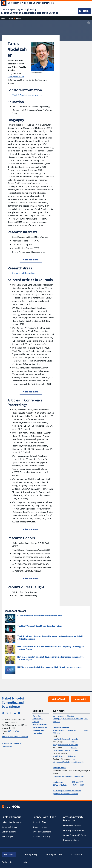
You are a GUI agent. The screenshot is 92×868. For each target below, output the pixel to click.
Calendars (37, 716)
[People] (19, 18)
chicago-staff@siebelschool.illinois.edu (69, 776)
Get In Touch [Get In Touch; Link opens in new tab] (59, 699)
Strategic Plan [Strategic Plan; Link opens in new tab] (39, 730)
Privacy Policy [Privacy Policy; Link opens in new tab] (31, 854)
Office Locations (40, 724)
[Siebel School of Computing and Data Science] (30, 13)
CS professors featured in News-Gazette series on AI (39, 616)
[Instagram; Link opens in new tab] (7, 713)
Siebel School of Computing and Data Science (13, 702)
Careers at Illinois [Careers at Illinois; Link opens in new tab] (10, 827)
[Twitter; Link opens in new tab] (3, 713)
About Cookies (9, 854)
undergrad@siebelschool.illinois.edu (68, 719)
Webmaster (8, 862)
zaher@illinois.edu (16, 77)
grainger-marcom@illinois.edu (66, 794)
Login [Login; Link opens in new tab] (24, 862)
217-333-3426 (13, 731)
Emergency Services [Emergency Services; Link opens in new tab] (72, 826)
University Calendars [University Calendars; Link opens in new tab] (42, 832)
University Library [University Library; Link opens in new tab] (71, 840)
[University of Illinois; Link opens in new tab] (11, 807)
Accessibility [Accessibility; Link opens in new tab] (76, 854)
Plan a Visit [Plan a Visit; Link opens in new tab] (37, 733)
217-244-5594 (78, 785)
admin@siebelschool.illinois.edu (15, 737)
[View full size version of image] (89, 23)
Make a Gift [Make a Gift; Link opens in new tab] (80, 699)
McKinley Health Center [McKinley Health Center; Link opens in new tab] (74, 830)
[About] (11, 18)
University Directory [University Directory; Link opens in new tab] (41, 836)
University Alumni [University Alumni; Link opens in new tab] (40, 822)
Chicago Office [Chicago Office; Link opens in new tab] (59, 768)
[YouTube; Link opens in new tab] (19, 713)
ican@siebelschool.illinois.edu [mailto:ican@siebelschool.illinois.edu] (65, 739)
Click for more (31, 260)
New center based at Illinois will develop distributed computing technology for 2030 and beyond (51, 658)
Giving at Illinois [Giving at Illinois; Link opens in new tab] (40, 827)
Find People (38, 719)
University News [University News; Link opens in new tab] (9, 832)
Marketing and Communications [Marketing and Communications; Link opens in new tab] (67, 791)
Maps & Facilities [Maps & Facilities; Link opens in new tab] (40, 727)
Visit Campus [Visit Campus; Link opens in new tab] (8, 836)
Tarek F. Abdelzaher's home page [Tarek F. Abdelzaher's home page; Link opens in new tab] (27, 95)
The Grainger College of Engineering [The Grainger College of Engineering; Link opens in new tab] (19, 9)
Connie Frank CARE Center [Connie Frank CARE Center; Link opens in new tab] (75, 835)
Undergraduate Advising (63, 716)
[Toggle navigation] (84, 11)
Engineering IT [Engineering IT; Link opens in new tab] (59, 782)
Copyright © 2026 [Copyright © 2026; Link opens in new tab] (54, 854)
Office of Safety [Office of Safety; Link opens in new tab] (60, 785)
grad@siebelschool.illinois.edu (65, 730)
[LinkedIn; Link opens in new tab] (15, 713)
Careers (36, 722)
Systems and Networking (24, 273)
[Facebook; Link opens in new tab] (11, 713)
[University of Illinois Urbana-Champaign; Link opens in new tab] (28, 3)
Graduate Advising (61, 727)
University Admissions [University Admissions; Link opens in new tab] (12, 822)
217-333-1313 (78, 782)
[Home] (3, 18)
